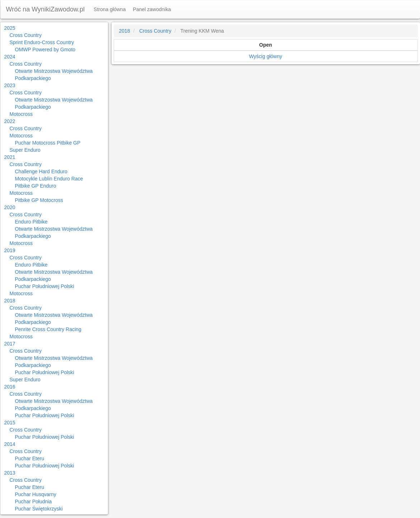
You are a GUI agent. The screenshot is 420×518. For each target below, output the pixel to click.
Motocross (21, 114)
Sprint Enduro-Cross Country (42, 42)
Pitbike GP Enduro (36, 186)
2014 (10, 444)
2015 (10, 423)
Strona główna (110, 9)
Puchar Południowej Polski (45, 286)
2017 (10, 344)
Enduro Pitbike (31, 222)
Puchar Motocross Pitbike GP (48, 143)
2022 (10, 121)
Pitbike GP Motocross (39, 200)
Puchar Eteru (30, 458)
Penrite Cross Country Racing (48, 329)
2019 (10, 250)
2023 (10, 85)
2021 (10, 157)
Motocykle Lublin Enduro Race (49, 179)
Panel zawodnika (152, 9)
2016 (10, 387)
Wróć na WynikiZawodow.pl (46, 9)
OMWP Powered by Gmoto (45, 50)
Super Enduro (25, 150)
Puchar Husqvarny (36, 494)
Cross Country (26, 35)
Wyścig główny (265, 56)
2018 (10, 301)
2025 (10, 28)
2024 (10, 57)
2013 (10, 473)
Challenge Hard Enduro (41, 171)
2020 (10, 207)
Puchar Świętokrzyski (39, 509)
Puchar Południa (34, 501)
